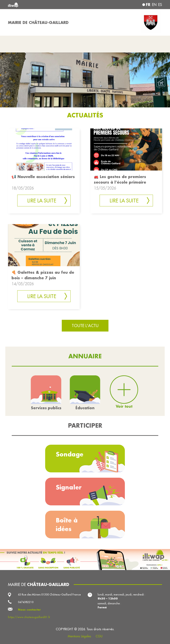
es (160, 5)
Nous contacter (29, 610)
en (154, 5)
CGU (99, 636)
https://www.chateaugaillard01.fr (29, 617)
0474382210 (26, 602)
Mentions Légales (79, 636)
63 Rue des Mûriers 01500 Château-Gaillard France (49, 595)
